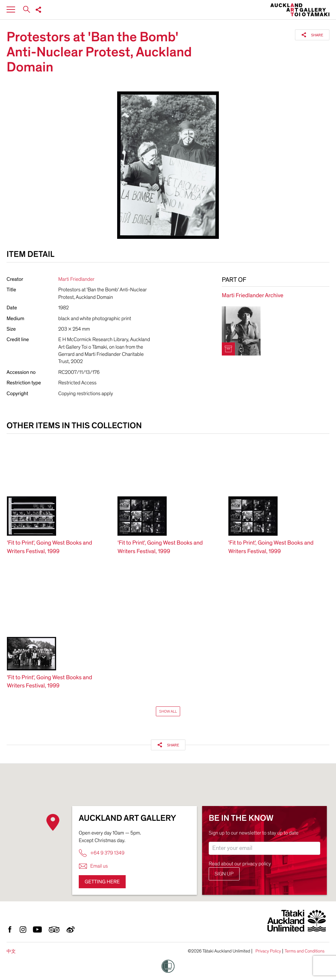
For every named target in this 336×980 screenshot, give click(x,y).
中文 (11, 951)
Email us (93, 866)
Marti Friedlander (76, 279)
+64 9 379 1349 (102, 853)
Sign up (224, 874)
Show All (168, 711)
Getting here (102, 882)
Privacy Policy (268, 951)
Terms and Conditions (304, 951)
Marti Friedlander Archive (252, 296)
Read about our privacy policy (240, 864)
